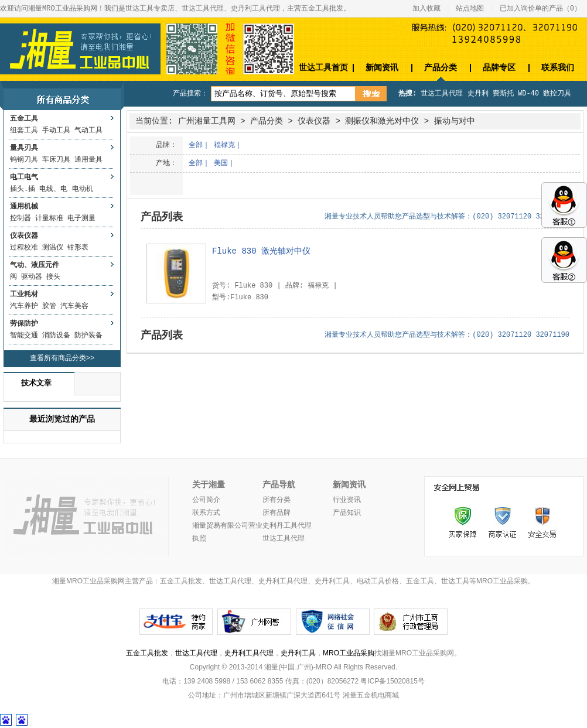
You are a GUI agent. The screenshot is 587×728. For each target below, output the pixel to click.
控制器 (21, 218)
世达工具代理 (442, 94)
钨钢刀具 (24, 160)
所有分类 (277, 500)
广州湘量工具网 (207, 121)
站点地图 (470, 9)
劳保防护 (24, 324)
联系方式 (206, 513)
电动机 (83, 189)
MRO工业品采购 (349, 653)
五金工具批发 (147, 653)
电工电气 (24, 177)
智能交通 (24, 336)
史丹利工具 (298, 653)
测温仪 (53, 248)
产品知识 (347, 513)
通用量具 (88, 160)
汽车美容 (74, 306)
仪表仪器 (24, 236)
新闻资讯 (382, 68)
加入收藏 (426, 9)
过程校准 (24, 248)
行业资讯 (347, 500)
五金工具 (24, 119)
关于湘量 (209, 485)
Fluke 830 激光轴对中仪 (261, 251)
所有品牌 (277, 513)
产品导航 (279, 485)
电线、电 (53, 189)
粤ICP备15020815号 (392, 681)
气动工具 (88, 131)
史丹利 (478, 94)
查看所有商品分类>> (62, 358)
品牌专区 (499, 68)
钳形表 (78, 248)
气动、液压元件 (35, 265)
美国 (221, 163)
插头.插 (23, 189)
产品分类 (441, 68)
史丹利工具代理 (249, 653)
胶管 (49, 306)
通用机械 (24, 207)
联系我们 (558, 68)
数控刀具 (557, 94)
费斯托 (503, 94)
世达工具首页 (323, 68)
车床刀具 (56, 160)
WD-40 (528, 94)
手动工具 (56, 131)
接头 (53, 277)
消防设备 (56, 336)
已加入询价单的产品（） (540, 9)
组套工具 (24, 131)
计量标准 (49, 218)
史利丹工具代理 (287, 526)
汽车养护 (24, 306)
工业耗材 (24, 295)
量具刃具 (24, 148)
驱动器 (32, 277)
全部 (196, 145)
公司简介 (206, 500)
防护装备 (88, 336)
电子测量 (81, 218)
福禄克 (224, 145)
